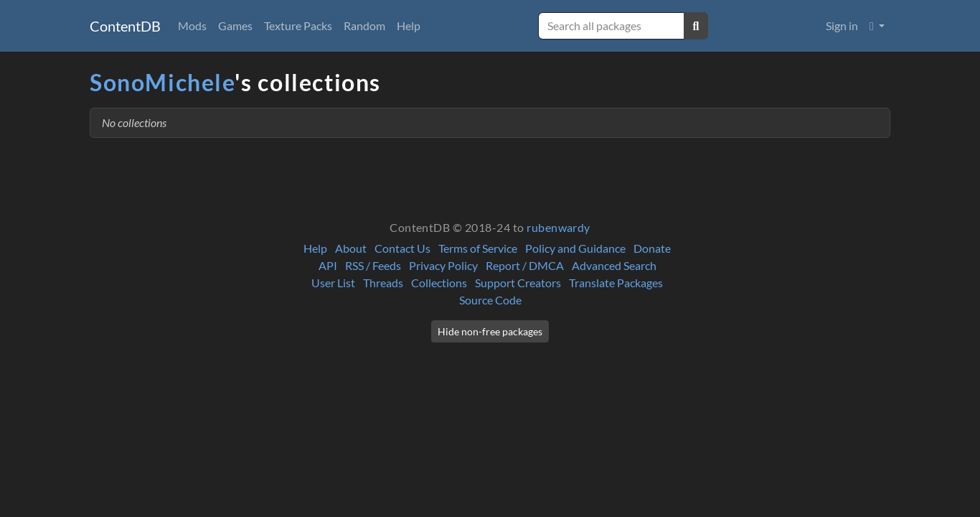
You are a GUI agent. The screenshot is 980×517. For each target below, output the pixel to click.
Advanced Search (614, 265)
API (328, 265)
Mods (192, 25)
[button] (877, 26)
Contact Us (402, 248)
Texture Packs (298, 25)
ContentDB (125, 26)
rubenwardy (559, 227)
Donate (652, 248)
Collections (439, 283)
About (351, 248)
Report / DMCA (525, 265)
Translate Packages (616, 283)
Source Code (490, 300)
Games (235, 25)
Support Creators (518, 283)
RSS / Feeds (373, 265)
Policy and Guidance (575, 248)
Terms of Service (478, 248)
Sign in (842, 25)
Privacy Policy (443, 265)
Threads (383, 283)
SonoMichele (162, 82)
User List (333, 283)
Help (409, 25)
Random (364, 25)
